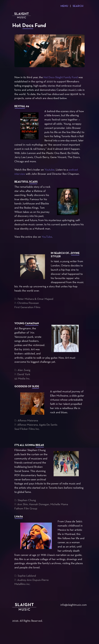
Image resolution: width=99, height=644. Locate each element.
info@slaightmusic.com (74, 605)
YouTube (47, 237)
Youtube (49, 170)
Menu (64, 6)
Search (78, 6)
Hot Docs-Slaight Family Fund (61, 77)
